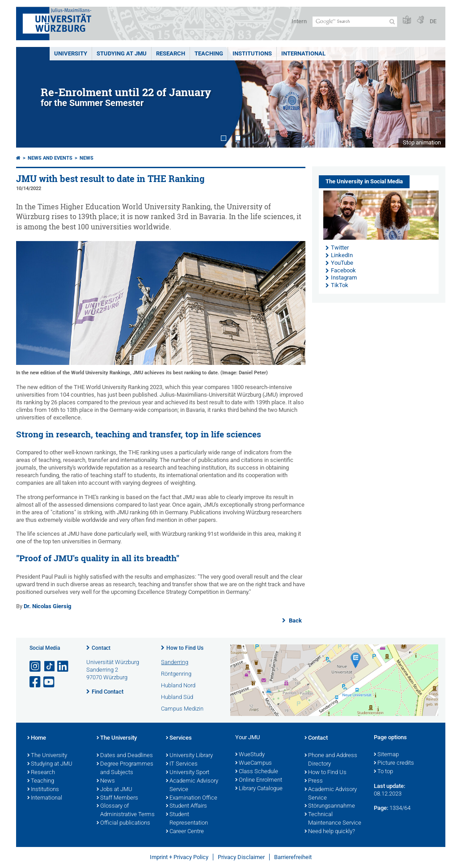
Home (37, 738)
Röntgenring (176, 674)
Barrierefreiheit (293, 857)
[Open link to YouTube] (50, 682)
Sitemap (386, 755)
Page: (381, 808)
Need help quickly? (330, 832)
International (303, 53)
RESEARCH (171, 53)
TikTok (340, 285)
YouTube (342, 263)
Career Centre (185, 832)
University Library (189, 756)
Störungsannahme (330, 806)
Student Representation (187, 819)
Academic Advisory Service (192, 785)
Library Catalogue (259, 789)
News (87, 158)
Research (41, 773)
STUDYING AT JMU (122, 53)
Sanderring (175, 662)
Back (295, 620)
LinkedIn (342, 255)
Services (179, 738)
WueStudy (250, 755)
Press (314, 781)
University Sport (188, 773)
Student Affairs (186, 806)
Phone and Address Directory (331, 760)
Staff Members (117, 798)
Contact (101, 648)
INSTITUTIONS (252, 53)
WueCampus (254, 763)
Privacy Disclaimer (241, 857)
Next (430, 97)
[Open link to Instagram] (36, 667)
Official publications (123, 823)
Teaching (209, 53)
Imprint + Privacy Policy (179, 857)
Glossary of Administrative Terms (126, 811)
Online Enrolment (259, 780)
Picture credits (394, 763)
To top (383, 772)
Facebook (343, 270)
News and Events (50, 158)
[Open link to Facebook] (36, 682)
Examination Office (192, 798)
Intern (299, 21)
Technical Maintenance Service (333, 819)
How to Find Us (185, 648)
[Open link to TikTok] (50, 667)
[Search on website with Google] (355, 22)
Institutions (43, 790)
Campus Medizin (182, 709)
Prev (32, 97)
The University (47, 756)
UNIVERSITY (71, 53)
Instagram (344, 277)
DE (433, 21)
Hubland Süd (177, 697)
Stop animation (422, 142)
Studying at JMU (50, 764)
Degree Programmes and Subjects (125, 768)
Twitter (340, 248)
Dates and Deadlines (125, 756)
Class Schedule (257, 772)
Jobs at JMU (114, 790)
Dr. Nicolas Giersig (47, 606)
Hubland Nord (178, 685)
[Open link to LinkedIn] (63, 667)
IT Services (182, 764)
